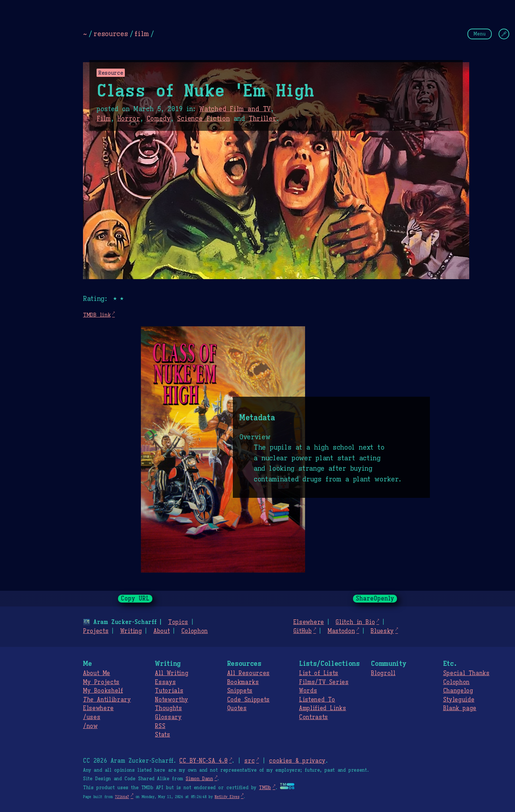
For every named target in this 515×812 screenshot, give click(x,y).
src (249, 761)
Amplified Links (323, 708)
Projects (96, 631)
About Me (97, 673)
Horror (129, 119)
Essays (165, 682)
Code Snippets (248, 700)
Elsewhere (309, 622)
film (142, 34)
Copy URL (135, 599)
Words (308, 691)
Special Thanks (466, 673)
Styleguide (459, 700)
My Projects (101, 682)
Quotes (237, 708)
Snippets (240, 691)
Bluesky (382, 631)
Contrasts (313, 717)
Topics (178, 622)
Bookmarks (243, 682)
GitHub (303, 631)
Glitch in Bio (355, 622)
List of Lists (319, 673)
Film (104, 119)
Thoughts (168, 708)
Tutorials (169, 691)
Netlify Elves (227, 797)
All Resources (248, 673)
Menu (480, 34)
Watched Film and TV (235, 109)
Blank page (460, 708)
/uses (92, 717)
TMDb (265, 788)
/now (90, 726)
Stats (162, 735)
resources (111, 34)
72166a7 (122, 797)
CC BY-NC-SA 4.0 (203, 761)
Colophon (195, 631)
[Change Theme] (504, 34)
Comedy (159, 119)
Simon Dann (199, 779)
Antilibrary (107, 700)
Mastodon (341, 631)
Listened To (317, 700)
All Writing (171, 673)
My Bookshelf (103, 691)
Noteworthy (171, 700)
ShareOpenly (375, 599)
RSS (160, 726)
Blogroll (383, 673)
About (161, 631)
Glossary (168, 717)
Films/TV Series (324, 682)
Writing (131, 631)
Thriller (262, 119)
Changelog (458, 691)
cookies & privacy (297, 761)
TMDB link (97, 315)
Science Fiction (203, 119)
